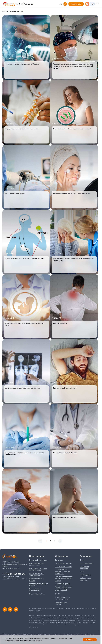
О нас (82, 560)
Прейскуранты (85, 575)
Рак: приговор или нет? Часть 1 (65, 518)
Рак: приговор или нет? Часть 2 (17, 518)
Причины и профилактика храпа (65, 388)
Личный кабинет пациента (61, 603)
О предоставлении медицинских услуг (62, 598)
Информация (62, 556)
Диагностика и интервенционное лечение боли (23, 388)
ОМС (82, 572)
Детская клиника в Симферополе (36, 574)
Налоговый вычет (86, 563)
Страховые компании (63, 566)
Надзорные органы (63, 584)
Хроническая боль (60, 323)
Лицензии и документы (64, 563)
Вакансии (59, 560)
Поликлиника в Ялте (37, 594)
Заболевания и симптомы (86, 579)
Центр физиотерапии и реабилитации (38, 569)
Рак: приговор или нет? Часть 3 (65, 453)
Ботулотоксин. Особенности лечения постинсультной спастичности (25, 454)
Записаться (76, 4)
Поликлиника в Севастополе (35, 590)
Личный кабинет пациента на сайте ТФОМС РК (62, 572)
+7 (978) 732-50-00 (25, 4)
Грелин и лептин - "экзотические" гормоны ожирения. (25, 258)
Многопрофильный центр (39, 560)
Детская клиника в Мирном (36, 580)
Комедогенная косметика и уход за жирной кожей (72, 194)
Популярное (86, 556)
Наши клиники (36, 556)
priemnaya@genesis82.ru (11, 568)
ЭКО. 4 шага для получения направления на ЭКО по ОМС (24, 324)
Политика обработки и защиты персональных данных (64, 579)
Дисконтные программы (85, 567)
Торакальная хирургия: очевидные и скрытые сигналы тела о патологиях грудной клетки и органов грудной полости (73, 66)
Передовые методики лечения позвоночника (22, 129)
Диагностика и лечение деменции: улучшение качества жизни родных (74, 259)
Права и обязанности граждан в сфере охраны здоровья (63, 589)
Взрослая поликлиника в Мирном (39, 585)
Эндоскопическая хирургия (15, 194)
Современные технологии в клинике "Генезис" (22, 64)
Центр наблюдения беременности (37, 564)
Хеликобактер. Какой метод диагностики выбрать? (72, 129)
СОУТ (57, 594)
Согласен (90, 640)
